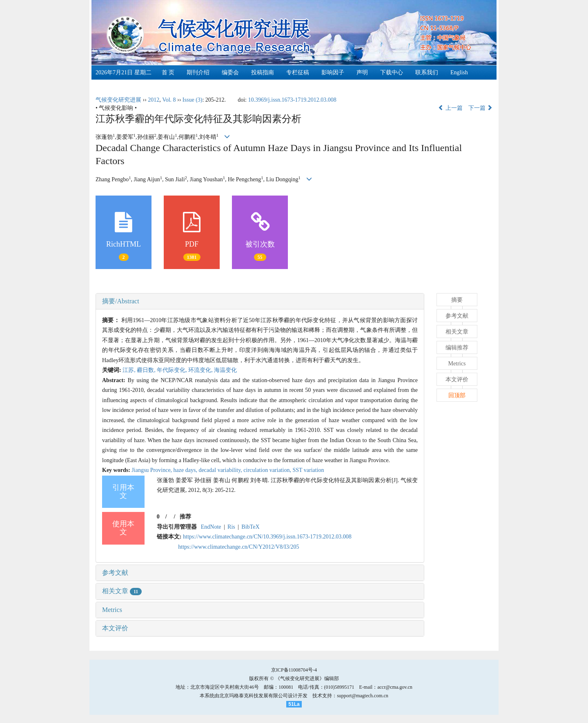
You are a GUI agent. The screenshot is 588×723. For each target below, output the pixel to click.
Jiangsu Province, (152, 470)
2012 (154, 100)
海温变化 (225, 370)
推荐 (185, 517)
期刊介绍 (198, 72)
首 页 (168, 72)
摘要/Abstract (121, 301)
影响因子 (333, 72)
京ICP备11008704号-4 (294, 670)
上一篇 (450, 108)
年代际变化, (173, 370)
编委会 (230, 72)
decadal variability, (221, 470)
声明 (362, 72)
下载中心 (392, 72)
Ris (231, 527)
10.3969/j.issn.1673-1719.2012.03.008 (292, 100)
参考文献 (115, 573)
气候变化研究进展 (118, 100)
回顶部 (457, 395)
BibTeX (250, 527)
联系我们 (427, 72)
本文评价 (115, 628)
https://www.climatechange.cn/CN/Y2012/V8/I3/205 (238, 547)
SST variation (308, 470)
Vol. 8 (169, 100)
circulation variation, (268, 470)
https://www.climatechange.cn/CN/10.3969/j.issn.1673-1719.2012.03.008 (267, 537)
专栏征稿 (298, 72)
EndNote (211, 527)
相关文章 (122, 591)
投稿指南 (263, 72)
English (459, 72)
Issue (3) (193, 100)
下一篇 (481, 108)
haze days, (186, 470)
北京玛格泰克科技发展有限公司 (254, 696)
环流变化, (201, 370)
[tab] (260, 301)
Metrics (112, 610)
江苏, (130, 370)
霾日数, (147, 370)
